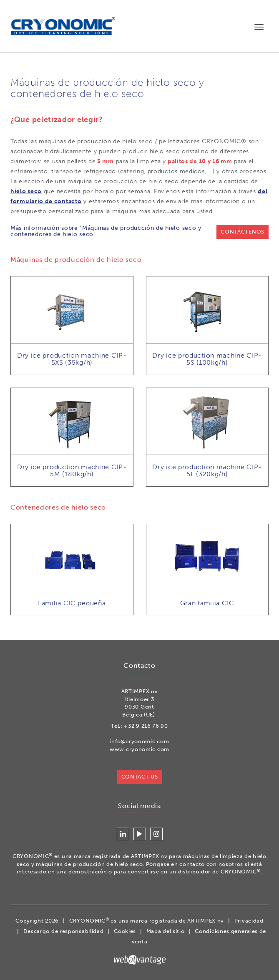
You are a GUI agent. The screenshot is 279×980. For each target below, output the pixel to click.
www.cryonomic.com (139, 750)
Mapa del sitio (166, 931)
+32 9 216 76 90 (146, 726)
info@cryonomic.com (140, 742)
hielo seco (26, 192)
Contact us (140, 777)
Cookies (125, 931)
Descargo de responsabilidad (64, 931)
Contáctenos (243, 232)
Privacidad (249, 921)
